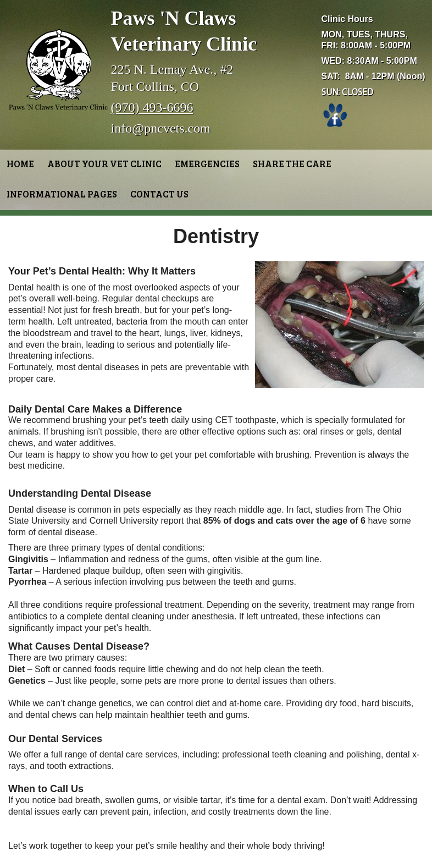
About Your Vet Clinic (104, 164)
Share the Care (292, 164)
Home (20, 164)
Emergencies (207, 164)
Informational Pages (62, 194)
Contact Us (159, 194)
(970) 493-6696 (152, 107)
